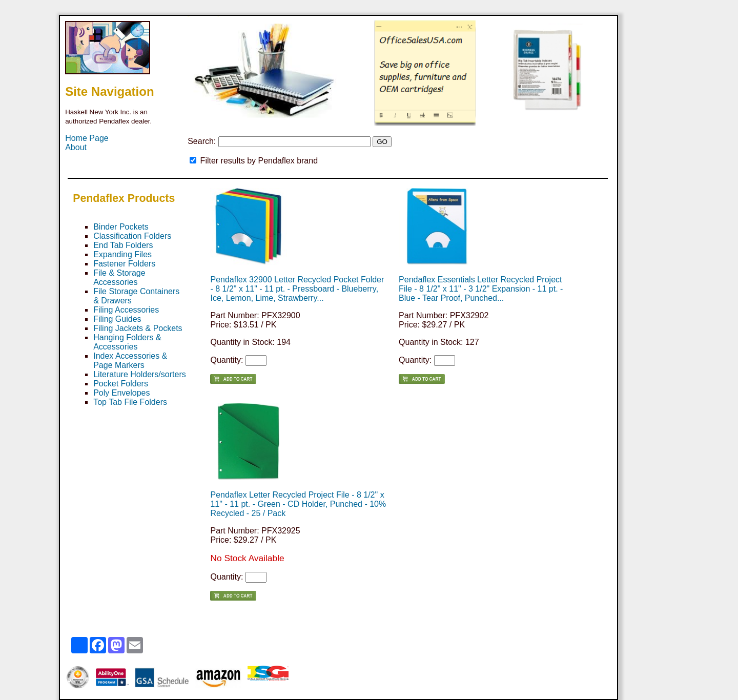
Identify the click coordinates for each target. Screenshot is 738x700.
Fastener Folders (124, 264)
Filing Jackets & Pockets (138, 328)
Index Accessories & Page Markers (130, 361)
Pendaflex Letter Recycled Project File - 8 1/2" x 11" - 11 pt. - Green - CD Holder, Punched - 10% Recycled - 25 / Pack (298, 504)
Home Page (87, 138)
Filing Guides (117, 319)
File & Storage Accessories (119, 277)
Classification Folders (132, 236)
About (76, 147)
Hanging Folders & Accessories (127, 342)
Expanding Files (122, 254)
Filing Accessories (126, 310)
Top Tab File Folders (130, 402)
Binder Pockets (121, 227)
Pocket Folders (121, 384)
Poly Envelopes (121, 393)
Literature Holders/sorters (140, 374)
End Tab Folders (123, 245)
